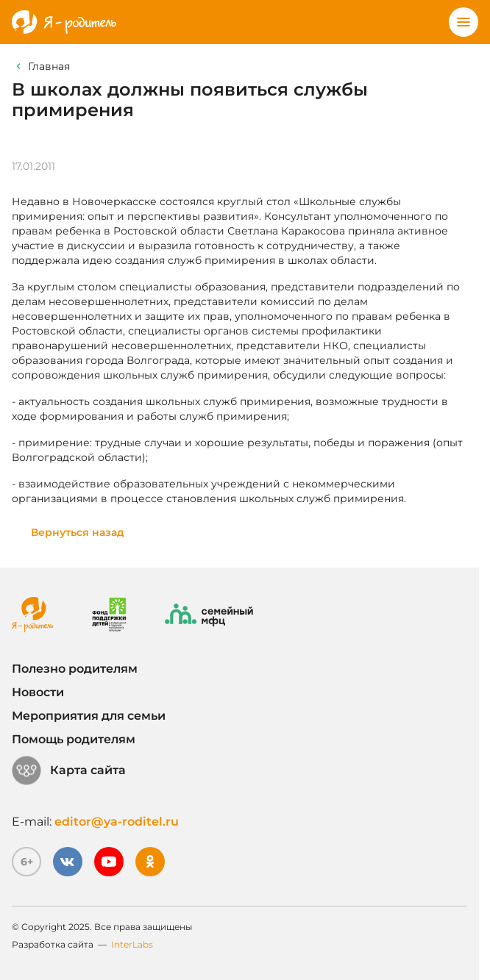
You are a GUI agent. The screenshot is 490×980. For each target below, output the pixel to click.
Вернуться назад (78, 532)
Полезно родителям (75, 669)
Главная (49, 66)
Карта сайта (69, 770)
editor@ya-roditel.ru (117, 822)
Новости (38, 692)
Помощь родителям (74, 739)
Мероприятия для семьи (89, 716)
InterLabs (132, 944)
